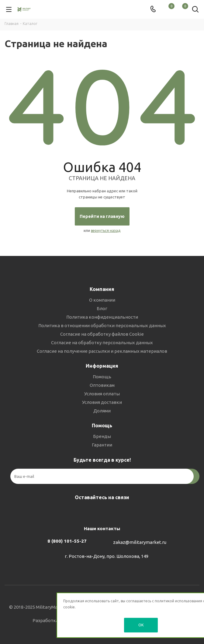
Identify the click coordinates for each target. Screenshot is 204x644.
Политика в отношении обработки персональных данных (102, 325)
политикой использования (178, 601)
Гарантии (102, 445)
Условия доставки (102, 402)
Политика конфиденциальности (102, 317)
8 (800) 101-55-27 (67, 541)
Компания (102, 289)
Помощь (102, 377)
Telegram (101, 512)
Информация (102, 366)
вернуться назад (106, 231)
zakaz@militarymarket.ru (140, 542)
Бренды (102, 436)
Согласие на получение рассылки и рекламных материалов (102, 351)
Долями (102, 411)
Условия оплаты (102, 394)
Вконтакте (85, 512)
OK (141, 625)
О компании (102, 300)
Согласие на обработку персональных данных (102, 343)
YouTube (116, 512)
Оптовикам (102, 385)
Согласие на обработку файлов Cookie (102, 334)
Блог (102, 308)
